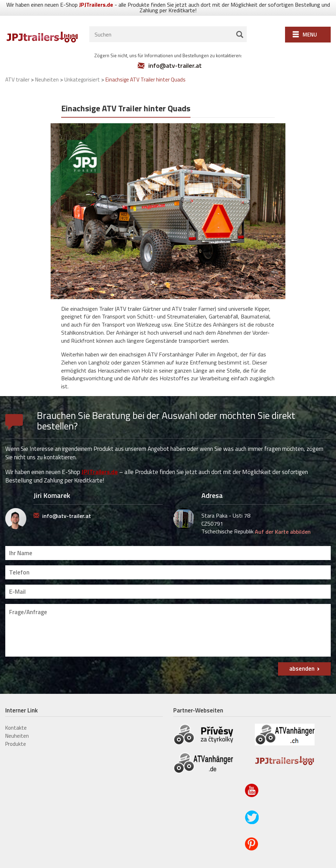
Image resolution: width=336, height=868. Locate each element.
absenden (302, 657)
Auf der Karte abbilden (283, 520)
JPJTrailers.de (100, 460)
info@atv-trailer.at (175, 54)
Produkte (16, 733)
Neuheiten (17, 725)
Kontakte (16, 716)
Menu (310, 23)
